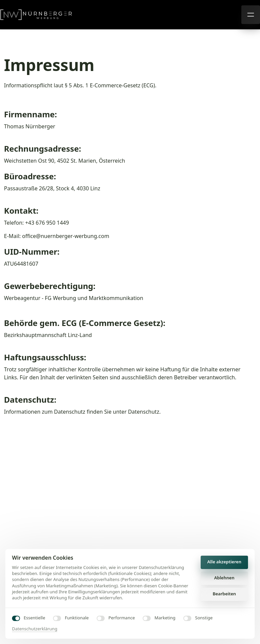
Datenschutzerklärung (35, 629)
